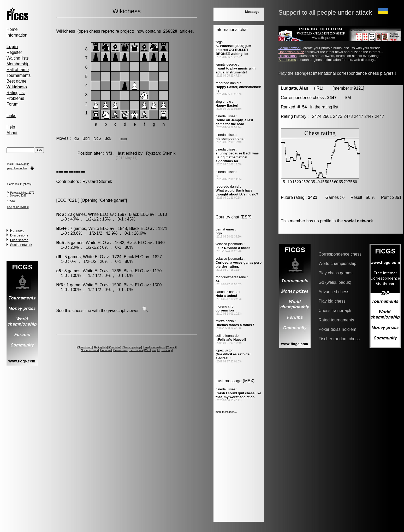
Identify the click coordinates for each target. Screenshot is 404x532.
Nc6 (97, 138)
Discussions (19, 235)
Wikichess (66, 31)
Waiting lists (18, 58)
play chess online (17, 168)
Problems (15, 98)
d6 (77, 138)
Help (11, 127)
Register (14, 52)
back (123, 139)
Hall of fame (18, 70)
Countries (115, 347)
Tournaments (19, 75)
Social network (21, 245)
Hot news (17, 231)
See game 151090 (18, 207)
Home (12, 29)
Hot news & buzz (291, 52)
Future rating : (299, 197)
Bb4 (86, 138)
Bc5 (108, 138)
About (12, 133)
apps (26, 164)
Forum (13, 104)
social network (358, 221)
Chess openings (132, 347)
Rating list (16, 93)
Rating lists (101, 347)
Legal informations (154, 347)
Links (11, 116)
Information (17, 35)
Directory (167, 350)
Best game (16, 81)
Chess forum (85, 347)
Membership (18, 64)
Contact (171, 347)
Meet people (152, 350)
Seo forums (136, 350)
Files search (19, 240)
